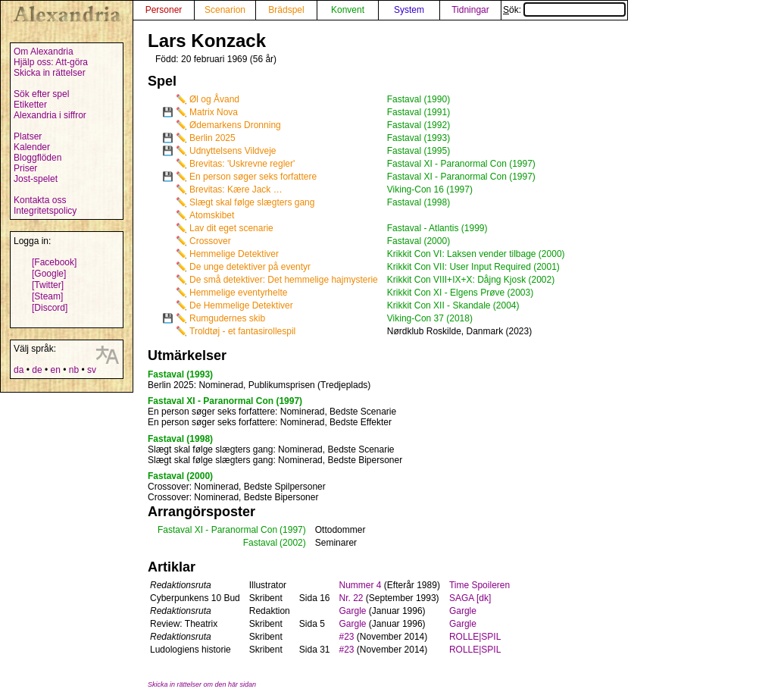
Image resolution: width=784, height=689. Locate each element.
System (409, 10)
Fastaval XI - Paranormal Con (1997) (461, 164)
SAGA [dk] (470, 598)
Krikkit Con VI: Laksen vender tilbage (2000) (476, 254)
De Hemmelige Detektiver (241, 305)
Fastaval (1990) (419, 99)
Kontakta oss (40, 200)
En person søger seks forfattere (253, 177)
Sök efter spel (41, 94)
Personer (164, 10)
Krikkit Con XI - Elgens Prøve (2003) (460, 293)
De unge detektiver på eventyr (250, 267)
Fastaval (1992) (419, 125)
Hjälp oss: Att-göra (51, 62)
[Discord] (50, 308)
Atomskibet (212, 215)
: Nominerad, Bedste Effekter (270, 422)
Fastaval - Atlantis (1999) (437, 228)
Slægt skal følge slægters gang (252, 202)
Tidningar (470, 10)
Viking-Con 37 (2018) (430, 318)
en (55, 370)
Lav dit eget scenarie (231, 228)
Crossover (210, 241)
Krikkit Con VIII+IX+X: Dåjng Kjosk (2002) (471, 280)
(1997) (293, 530)
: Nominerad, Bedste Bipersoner (275, 460)
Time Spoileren (479, 585)
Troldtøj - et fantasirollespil (242, 331)
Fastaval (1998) (419, 202)
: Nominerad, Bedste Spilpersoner (237, 487)
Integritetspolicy (45, 211)
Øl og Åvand (214, 99)
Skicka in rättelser (50, 73)
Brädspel (286, 10)
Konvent (348, 10)
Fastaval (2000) (419, 241)
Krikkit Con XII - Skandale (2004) (453, 305)
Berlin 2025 (212, 138)
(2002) (293, 543)
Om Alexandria (44, 52)
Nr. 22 (351, 598)
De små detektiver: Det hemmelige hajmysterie (284, 280)
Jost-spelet (36, 179)
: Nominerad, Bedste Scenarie (272, 412)
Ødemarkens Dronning (235, 125)
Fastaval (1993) (419, 138)
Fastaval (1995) (419, 151)
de (37, 370)
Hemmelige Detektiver (234, 254)
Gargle (353, 611)
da (19, 370)
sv (92, 370)
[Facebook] (54, 262)
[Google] (49, 274)
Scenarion (225, 10)
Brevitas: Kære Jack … (236, 189)
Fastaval (260, 543)
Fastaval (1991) (419, 112)
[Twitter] (48, 285)
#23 (347, 637)
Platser (28, 136)
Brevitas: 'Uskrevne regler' (242, 164)
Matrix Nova (214, 112)
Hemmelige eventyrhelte (238, 293)
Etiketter (30, 105)
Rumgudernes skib (227, 318)
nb (74, 370)
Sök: (564, 10)
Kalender (32, 147)
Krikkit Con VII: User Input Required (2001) (473, 267)
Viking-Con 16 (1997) (430, 189)
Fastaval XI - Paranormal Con (217, 530)
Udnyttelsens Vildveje (233, 151)
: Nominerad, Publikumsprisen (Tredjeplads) (259, 385)
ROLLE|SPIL (475, 637)
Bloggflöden (37, 158)
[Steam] (47, 296)
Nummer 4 (361, 585)
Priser (25, 168)
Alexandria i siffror (50, 115)
